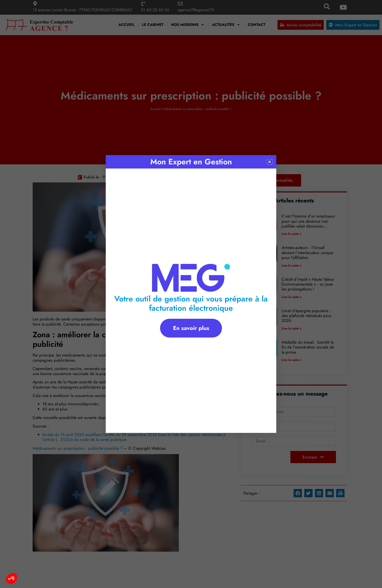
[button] (11, 578)
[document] (191, 294)
